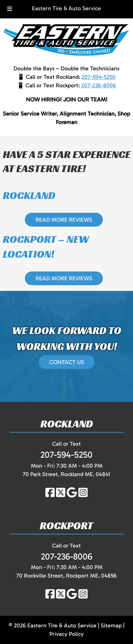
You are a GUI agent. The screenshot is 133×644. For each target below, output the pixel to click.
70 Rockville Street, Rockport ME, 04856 (66, 576)
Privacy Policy (66, 634)
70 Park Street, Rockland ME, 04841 (66, 474)
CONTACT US (67, 362)
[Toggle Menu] (10, 9)
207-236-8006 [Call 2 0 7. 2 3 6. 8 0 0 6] (99, 85)
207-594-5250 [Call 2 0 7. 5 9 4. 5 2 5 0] (99, 77)
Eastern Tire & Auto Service (66, 8)
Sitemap (111, 625)
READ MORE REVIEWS (64, 220)
